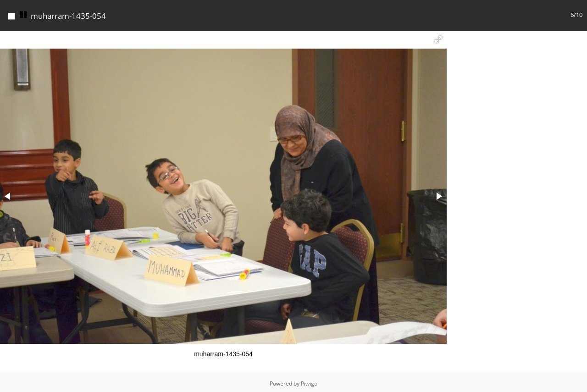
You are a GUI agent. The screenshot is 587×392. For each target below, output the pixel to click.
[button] (438, 37)
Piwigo (309, 381)
